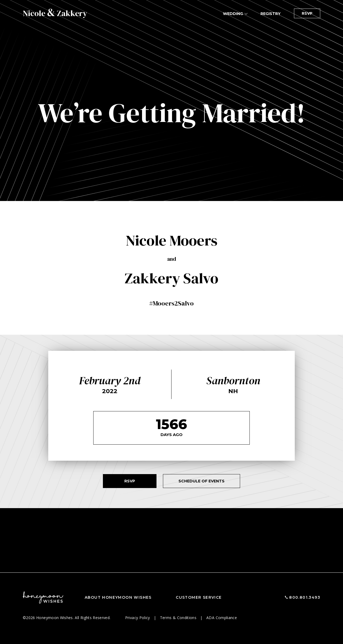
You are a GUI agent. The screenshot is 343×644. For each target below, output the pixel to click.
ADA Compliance (222, 618)
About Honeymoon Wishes (118, 597)
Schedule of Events (202, 481)
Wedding (233, 14)
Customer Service (199, 597)
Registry (271, 14)
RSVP (307, 13)
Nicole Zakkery (55, 13)
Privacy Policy (138, 618)
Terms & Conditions (179, 618)
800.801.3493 (305, 597)
